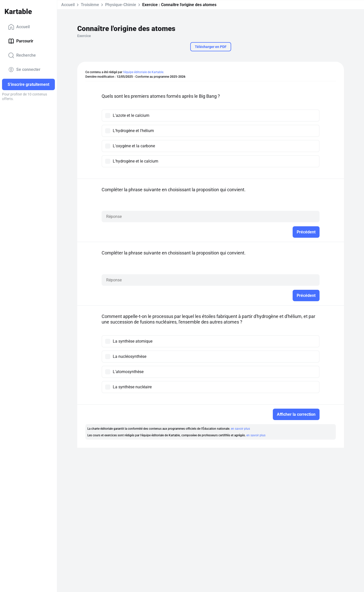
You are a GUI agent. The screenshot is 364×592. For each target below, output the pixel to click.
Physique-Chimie (121, 5)
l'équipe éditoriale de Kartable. (144, 72)
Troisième (90, 5)
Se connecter (24, 70)
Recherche (22, 55)
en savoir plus (240, 429)
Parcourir (21, 41)
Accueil (19, 27)
